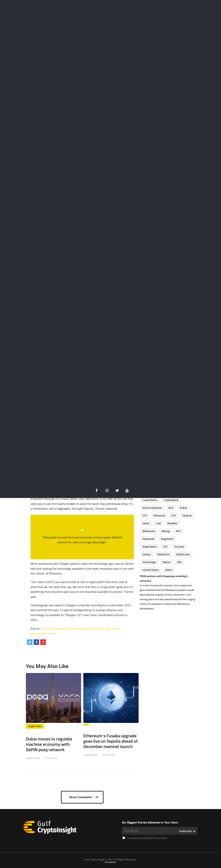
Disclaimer (110, 862)
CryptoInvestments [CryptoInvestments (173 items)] (169, 492)
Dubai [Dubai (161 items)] (183, 508)
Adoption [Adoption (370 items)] (148, 446)
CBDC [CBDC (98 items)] (146, 469)
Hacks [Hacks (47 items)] (146, 523)
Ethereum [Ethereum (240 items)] (159, 515)
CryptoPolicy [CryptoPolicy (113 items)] (150, 500)
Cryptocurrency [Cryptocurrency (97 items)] (152, 484)
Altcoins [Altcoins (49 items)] (179, 446)
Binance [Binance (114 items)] (161, 453)
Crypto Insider (33, 758)
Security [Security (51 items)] (179, 546)
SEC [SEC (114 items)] (166, 546)
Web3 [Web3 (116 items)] (169, 570)
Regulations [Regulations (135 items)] (150, 546)
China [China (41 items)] (159, 469)
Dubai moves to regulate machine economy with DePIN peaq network (49, 744)
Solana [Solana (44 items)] (147, 554)
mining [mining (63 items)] (166, 531)
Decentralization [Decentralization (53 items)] (152, 508)
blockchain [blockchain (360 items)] (158, 461)
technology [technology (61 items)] (149, 562)
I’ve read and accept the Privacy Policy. (145, 838)
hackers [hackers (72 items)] (187, 515)
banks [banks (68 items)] (146, 453)
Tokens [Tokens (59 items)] (166, 562)
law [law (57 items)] (159, 523)
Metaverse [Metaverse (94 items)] (149, 531)
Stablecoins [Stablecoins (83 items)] (183, 554)
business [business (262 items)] (177, 461)
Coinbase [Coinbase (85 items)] (174, 469)
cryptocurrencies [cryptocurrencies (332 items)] (167, 477)
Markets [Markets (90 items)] (172, 523)
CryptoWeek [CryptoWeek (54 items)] (171, 500)
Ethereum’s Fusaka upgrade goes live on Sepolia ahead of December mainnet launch (110, 741)
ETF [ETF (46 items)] (145, 515)
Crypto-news (35, 726)
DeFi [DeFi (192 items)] (171, 508)
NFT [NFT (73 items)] (178, 531)
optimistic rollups (80, 471)
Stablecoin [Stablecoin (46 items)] (163, 554)
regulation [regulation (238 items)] (167, 539)
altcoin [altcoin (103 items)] (164, 446)
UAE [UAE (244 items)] (179, 562)
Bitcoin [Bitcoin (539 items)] (176, 453)
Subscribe (186, 831)
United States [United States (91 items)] (151, 570)
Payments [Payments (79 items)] (149, 539)
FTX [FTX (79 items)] (174, 515)
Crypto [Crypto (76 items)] (147, 477)
